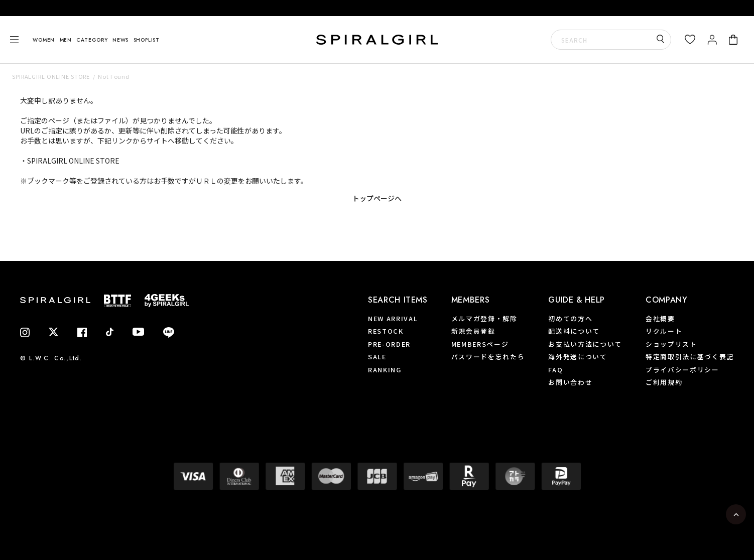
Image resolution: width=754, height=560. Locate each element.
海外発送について (578, 357)
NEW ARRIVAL (393, 318)
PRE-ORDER (389, 344)
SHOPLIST (147, 40)
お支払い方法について (585, 344)
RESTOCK (386, 331)
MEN (66, 40)
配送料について (574, 331)
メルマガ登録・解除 (484, 318)
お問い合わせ (570, 382)
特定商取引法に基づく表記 (690, 357)
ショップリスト (671, 344)
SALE (377, 357)
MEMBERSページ (480, 344)
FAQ (555, 370)
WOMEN (44, 40)
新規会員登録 (473, 331)
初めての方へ (570, 318)
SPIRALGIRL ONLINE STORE (51, 76)
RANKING (385, 370)
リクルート (664, 331)
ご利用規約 (664, 382)
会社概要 (660, 318)
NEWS (120, 40)
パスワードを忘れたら (488, 357)
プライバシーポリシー (682, 370)
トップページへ (377, 198)
